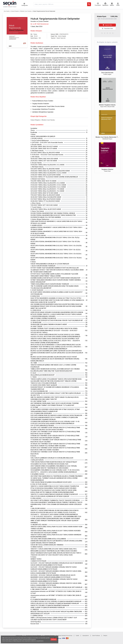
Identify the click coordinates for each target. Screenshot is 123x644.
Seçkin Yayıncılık (61, 38)
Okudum (54, 639)
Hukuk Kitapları (15, 11)
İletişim (105, 636)
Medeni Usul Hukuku (26, 11)
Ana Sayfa (7, 11)
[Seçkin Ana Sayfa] (9, 4)
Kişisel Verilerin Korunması (65, 636)
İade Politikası (96, 636)
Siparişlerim (86, 636)
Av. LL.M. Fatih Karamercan (40, 24)
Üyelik (77, 636)
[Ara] (89, 4)
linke (15, 641)
